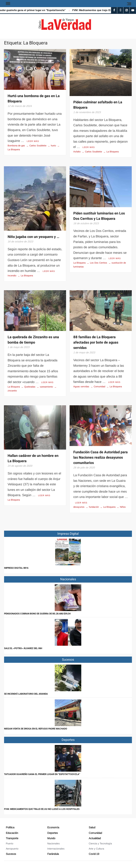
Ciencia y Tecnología (100, 843)
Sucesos (11, 854)
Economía (53, 827)
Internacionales (56, 849)
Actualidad (95, 838)
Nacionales (53, 843)
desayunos (79, 507)
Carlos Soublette (38, 146)
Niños (123, 507)
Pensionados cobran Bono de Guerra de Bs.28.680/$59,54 (37, 614)
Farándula (53, 854)
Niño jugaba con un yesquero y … (33, 237)
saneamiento (46, 387)
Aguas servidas (81, 387)
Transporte (12, 838)
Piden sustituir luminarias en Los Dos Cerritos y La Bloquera (99, 216)
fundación (94, 507)
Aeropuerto (12, 849)
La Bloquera (113, 152)
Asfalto (77, 152)
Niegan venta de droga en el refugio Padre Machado (36, 729)
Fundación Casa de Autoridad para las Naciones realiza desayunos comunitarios (100, 457)
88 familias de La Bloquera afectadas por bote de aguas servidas (96, 342)
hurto (53, 146)
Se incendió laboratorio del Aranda (26, 694)
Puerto (10, 843)
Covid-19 (94, 854)
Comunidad (99, 387)
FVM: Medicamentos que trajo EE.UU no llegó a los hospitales (42, 809)
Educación (12, 833)
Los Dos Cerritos (99, 263)
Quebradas (30, 387)
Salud (92, 827)
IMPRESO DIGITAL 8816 (16, 568)
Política (10, 827)
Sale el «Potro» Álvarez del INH (23, 648)
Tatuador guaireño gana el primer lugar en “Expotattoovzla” (42, 774)
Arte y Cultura (96, 849)
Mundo (51, 838)
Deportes (53, 833)
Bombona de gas (16, 146)
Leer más (33, 141)
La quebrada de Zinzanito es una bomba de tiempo (33, 340)
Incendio (12, 276)
